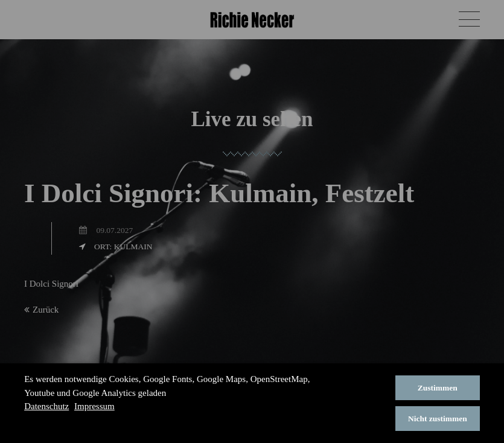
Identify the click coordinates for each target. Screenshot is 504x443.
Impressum (94, 406)
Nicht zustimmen (438, 419)
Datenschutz (46, 406)
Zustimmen (438, 388)
